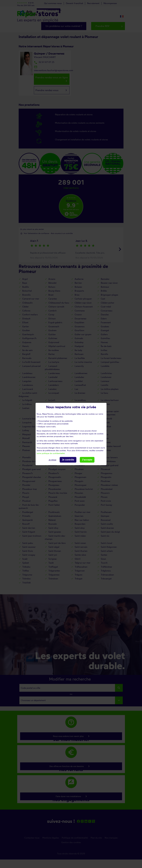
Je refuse (52, 460)
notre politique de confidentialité (51, 453)
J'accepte (87, 460)
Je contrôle (68, 460)
